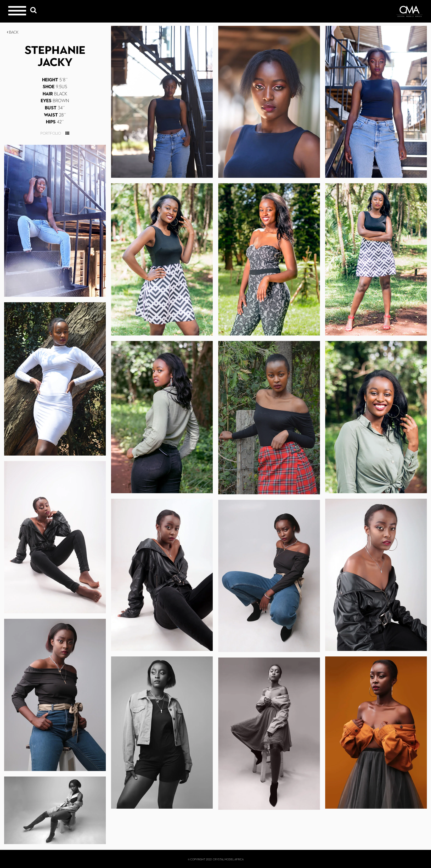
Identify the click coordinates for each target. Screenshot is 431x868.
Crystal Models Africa (409, 11)
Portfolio (51, 133)
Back (13, 32)
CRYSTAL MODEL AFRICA (228, 859)
